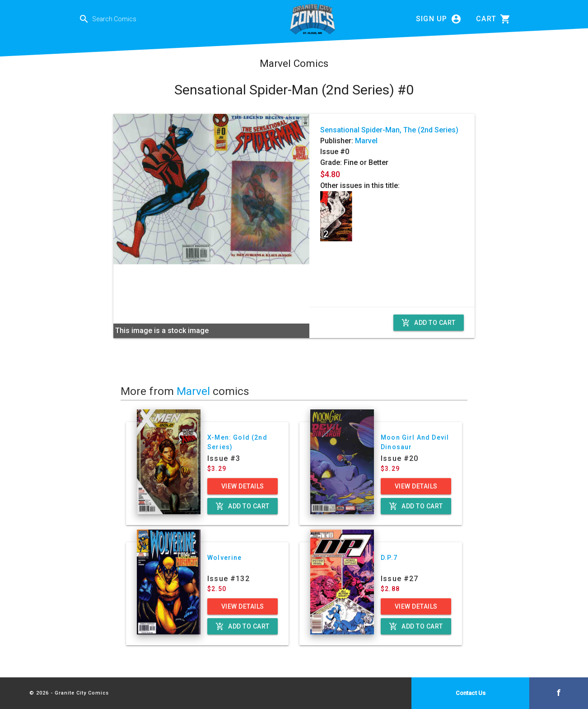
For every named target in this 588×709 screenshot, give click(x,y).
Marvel (366, 141)
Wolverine (225, 558)
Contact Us (471, 693)
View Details (243, 486)
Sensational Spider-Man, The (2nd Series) (389, 130)
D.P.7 (389, 558)
